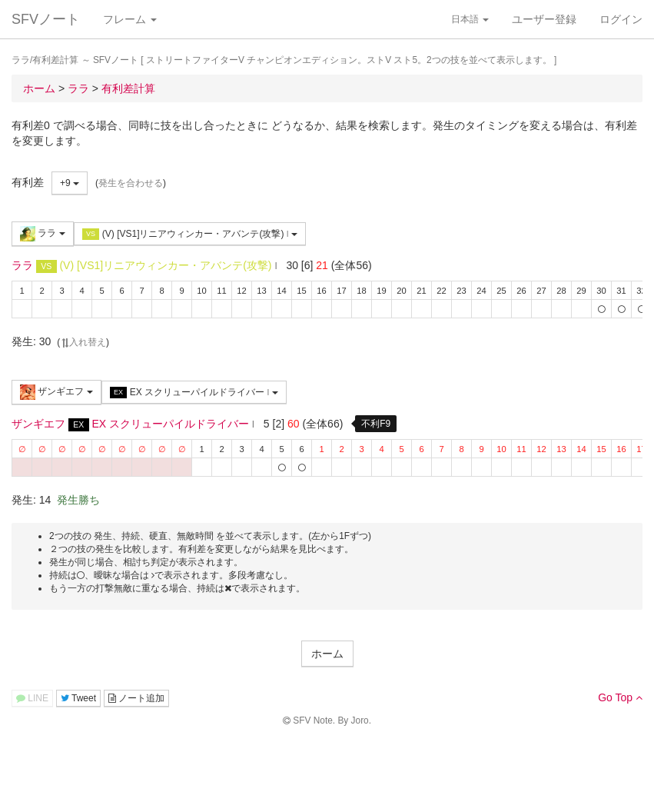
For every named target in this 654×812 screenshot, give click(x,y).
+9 (70, 183)
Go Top (620, 697)
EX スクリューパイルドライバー (194, 393)
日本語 (470, 19)
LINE (32, 698)
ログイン (621, 19)
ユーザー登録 (544, 19)
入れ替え (83, 342)
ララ (43, 234)
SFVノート (46, 19)
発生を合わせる (131, 183)
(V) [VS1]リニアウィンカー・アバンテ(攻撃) (190, 234)
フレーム (130, 19)
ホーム (327, 654)
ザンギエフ (56, 392)
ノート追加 (136, 698)
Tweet (78, 698)
